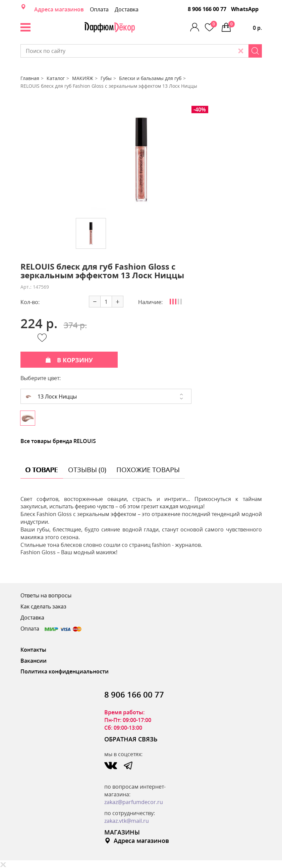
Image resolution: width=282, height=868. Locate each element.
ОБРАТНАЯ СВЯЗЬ (131, 739)
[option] (141, 159)
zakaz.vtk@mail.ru (127, 821)
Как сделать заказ (43, 606)
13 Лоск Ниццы (51, 396)
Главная (30, 78)
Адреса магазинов (59, 9)
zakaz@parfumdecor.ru (134, 802)
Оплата (99, 9)
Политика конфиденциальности (65, 671)
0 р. (245, 26)
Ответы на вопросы (46, 595)
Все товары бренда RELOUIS (58, 441)
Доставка (127, 9)
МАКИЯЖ (83, 78)
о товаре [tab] (42, 470)
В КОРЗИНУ (69, 360)
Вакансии (34, 661)
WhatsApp (245, 9)
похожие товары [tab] (148, 470)
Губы (106, 78)
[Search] (255, 51)
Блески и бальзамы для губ (150, 78)
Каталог (56, 78)
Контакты (33, 650)
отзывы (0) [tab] (87, 470)
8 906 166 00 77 (207, 9)
